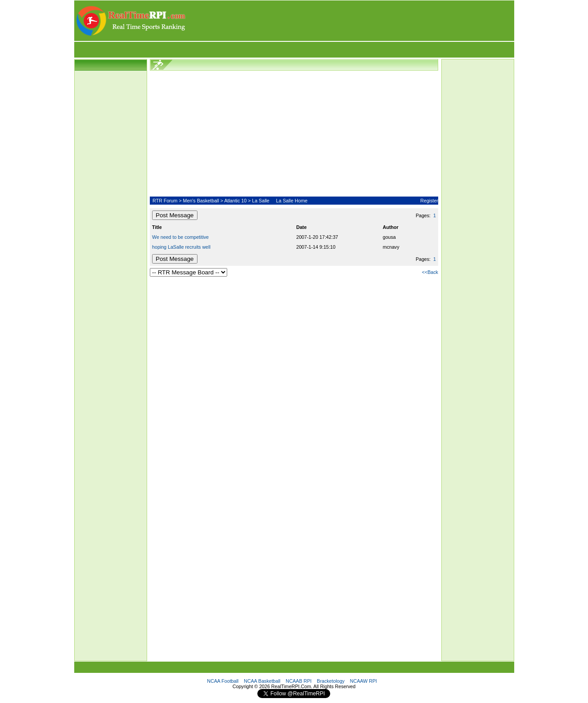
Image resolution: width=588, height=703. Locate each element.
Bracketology (331, 681)
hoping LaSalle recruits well (181, 247)
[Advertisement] (350, 21)
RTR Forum (165, 201)
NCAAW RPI (364, 681)
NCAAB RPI (298, 681)
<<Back (430, 272)
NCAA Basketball (262, 681)
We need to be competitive (180, 237)
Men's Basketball (201, 201)
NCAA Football (223, 681)
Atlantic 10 (235, 201)
